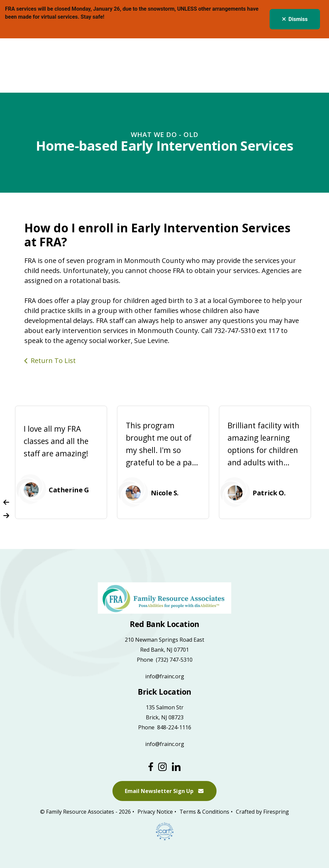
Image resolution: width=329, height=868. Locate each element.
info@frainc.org (165, 676)
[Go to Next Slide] (6, 516)
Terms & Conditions (204, 812)
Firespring (276, 812)
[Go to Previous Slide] (6, 502)
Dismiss (295, 19)
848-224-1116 (174, 727)
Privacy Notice (155, 812)
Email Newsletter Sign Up (164, 791)
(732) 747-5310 (174, 660)
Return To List (53, 360)
